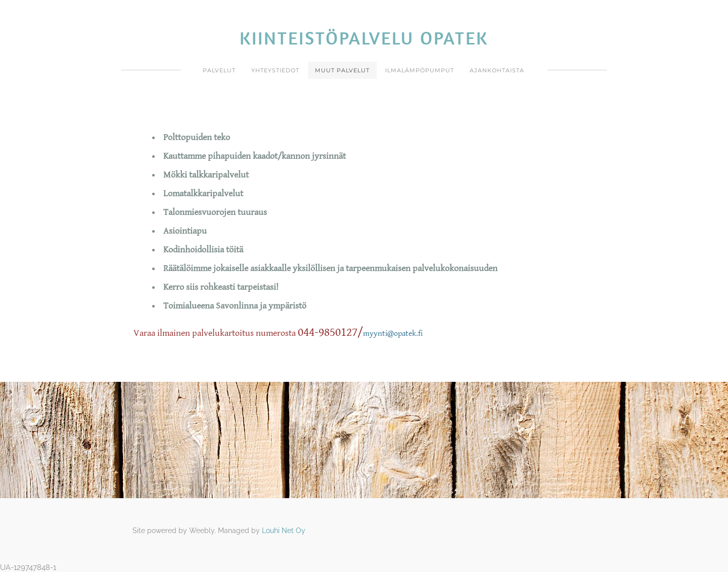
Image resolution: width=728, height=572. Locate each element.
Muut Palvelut (342, 70)
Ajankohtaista (497, 70)
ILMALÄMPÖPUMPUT (420, 70)
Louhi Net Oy (284, 531)
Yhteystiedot (275, 70)
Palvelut (219, 70)
